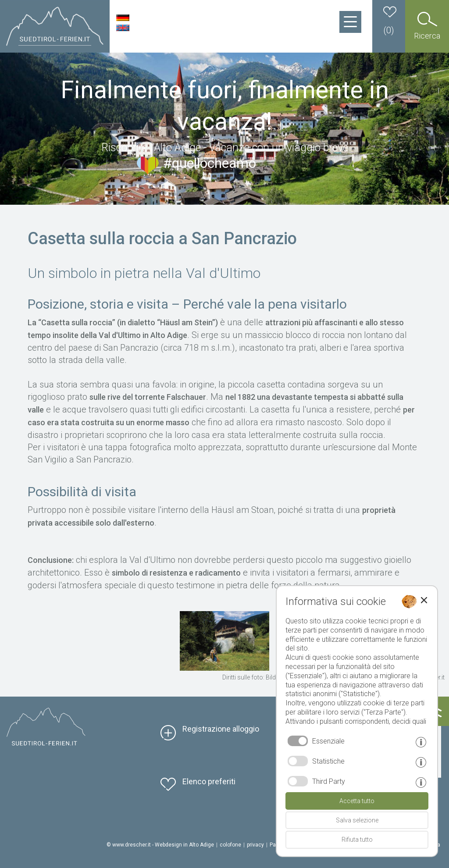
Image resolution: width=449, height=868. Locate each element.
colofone (230, 845)
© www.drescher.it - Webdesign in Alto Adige (160, 845)
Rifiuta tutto (357, 840)
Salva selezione (357, 820)
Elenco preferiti (209, 781)
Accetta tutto (357, 801)
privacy (255, 845)
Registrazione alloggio (221, 729)
